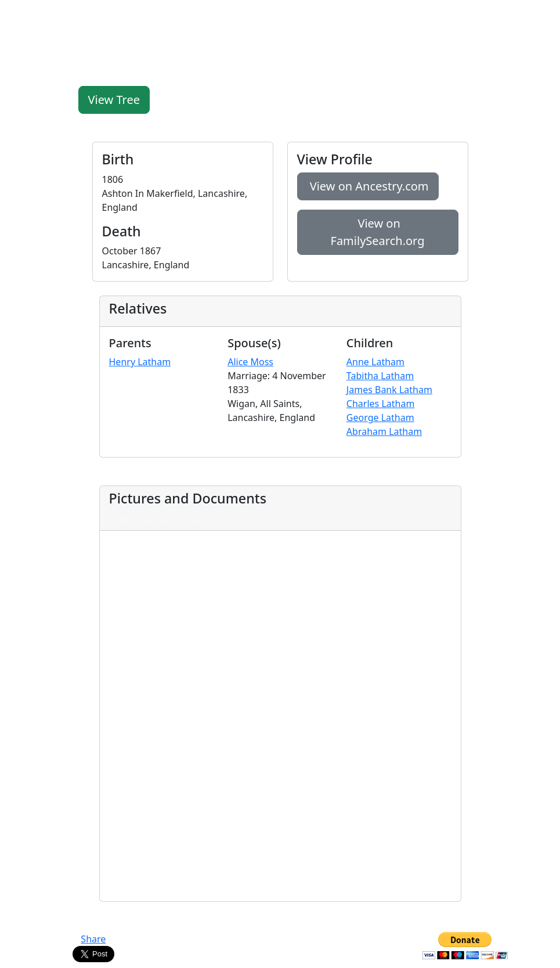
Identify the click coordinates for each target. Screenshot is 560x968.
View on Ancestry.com (368, 186)
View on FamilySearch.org (378, 232)
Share (93, 939)
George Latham (380, 418)
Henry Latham (140, 362)
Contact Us (280, 939)
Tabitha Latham (380, 376)
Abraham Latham (384, 431)
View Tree (114, 100)
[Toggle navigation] (537, 16)
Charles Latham (381, 404)
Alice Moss (250, 362)
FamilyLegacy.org (54, 16)
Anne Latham (375, 362)
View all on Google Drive (162, 519)
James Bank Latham (389, 390)
